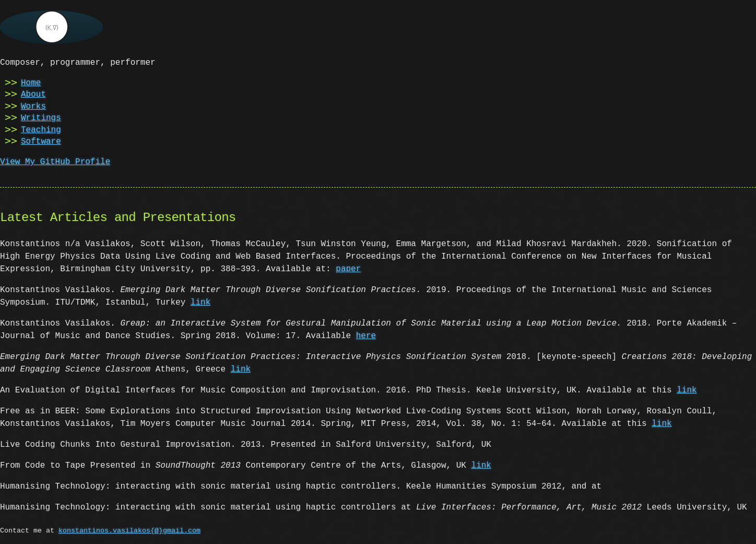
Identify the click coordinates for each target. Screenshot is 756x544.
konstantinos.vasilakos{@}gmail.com (129, 530)
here (366, 335)
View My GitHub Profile (55, 161)
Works (33, 106)
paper (348, 268)
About (33, 94)
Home (31, 82)
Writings (41, 117)
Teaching (41, 129)
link (200, 302)
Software (41, 141)
